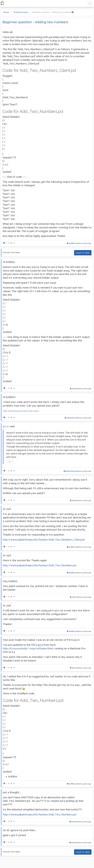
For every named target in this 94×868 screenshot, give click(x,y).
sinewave (71, 418)
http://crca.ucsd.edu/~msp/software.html (28, 648)
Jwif (73, 389)
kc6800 (72, 243)
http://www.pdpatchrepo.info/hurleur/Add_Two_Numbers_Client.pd (44, 540)
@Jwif (6, 426)
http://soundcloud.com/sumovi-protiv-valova (21, 411)
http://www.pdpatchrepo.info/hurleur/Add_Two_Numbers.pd (39, 565)
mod (73, 822)
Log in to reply (83, 253)
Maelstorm (70, 471)
